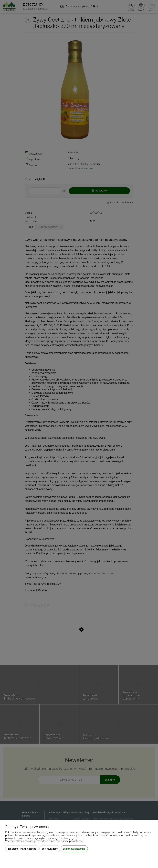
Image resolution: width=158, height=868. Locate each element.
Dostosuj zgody (50, 849)
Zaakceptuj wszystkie (74, 849)
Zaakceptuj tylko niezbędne (22, 849)
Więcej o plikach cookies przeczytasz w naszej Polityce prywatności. (45, 841)
